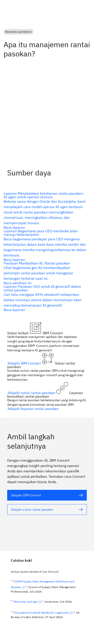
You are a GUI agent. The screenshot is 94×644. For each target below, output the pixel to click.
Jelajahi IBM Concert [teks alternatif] (25, 363)
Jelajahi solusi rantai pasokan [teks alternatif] (32, 393)
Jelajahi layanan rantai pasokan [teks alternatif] (33, 409)
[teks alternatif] (45, 210)
